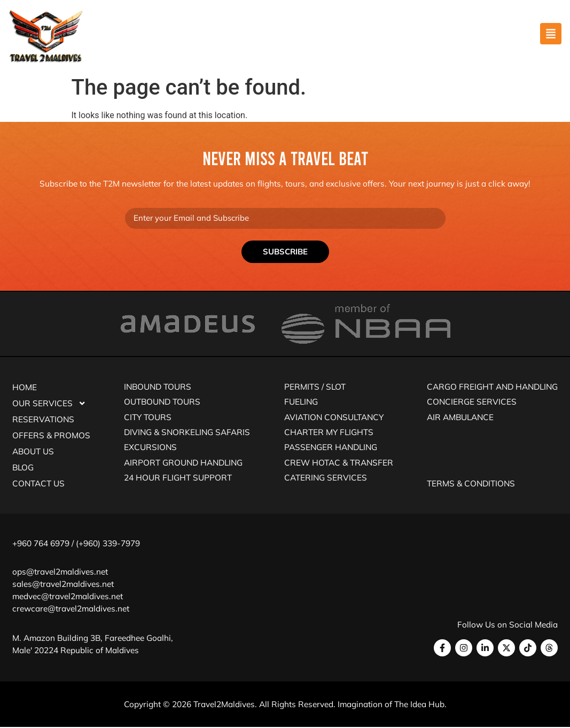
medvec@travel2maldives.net (68, 597)
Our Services (49, 404)
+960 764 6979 (41, 544)
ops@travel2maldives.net (60, 572)
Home (25, 388)
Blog (23, 468)
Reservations (43, 420)
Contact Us (38, 484)
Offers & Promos (51, 436)
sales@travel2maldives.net (63, 584)
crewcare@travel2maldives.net (71, 609)
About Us (33, 452)
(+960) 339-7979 (108, 544)
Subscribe (285, 252)
